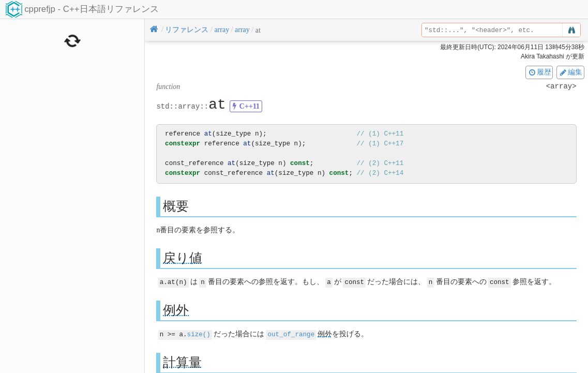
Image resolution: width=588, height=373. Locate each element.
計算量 (182, 361)
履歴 (539, 72)
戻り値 (183, 258)
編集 (570, 72)
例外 (176, 310)
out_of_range (291, 333)
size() (199, 333)
